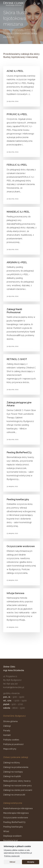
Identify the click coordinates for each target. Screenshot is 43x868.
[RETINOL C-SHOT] (22, 374)
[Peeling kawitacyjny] (22, 517)
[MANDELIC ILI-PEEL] (22, 231)
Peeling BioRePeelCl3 (14, 822)
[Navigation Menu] (39, 4)
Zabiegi (7, 726)
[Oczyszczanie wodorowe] (22, 563)
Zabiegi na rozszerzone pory (17, 785)
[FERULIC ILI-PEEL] (22, 182)
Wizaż (6, 831)
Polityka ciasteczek (12, 856)
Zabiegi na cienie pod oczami (18, 790)
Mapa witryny (10, 749)
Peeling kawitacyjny (13, 827)
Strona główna (10, 721)
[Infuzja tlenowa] (22, 610)
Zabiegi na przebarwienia (16, 767)
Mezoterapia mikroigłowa (16, 813)
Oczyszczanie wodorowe (16, 818)
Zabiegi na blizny (12, 763)
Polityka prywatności (13, 744)
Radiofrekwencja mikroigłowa (18, 808)
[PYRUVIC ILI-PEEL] (22, 133)
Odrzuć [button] (12, 862)
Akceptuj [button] (31, 862)
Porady (7, 730)
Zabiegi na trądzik (12, 776)
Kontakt (7, 735)
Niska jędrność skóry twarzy (17, 781)
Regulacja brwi (11, 840)
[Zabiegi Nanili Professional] (22, 328)
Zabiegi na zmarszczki (14, 795)
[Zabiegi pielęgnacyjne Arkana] (22, 421)
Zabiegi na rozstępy (13, 772)
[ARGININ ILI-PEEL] (22, 280)
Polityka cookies (11, 740)
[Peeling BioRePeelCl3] (22, 470)
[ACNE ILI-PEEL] (22, 86)
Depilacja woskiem (12, 836)
